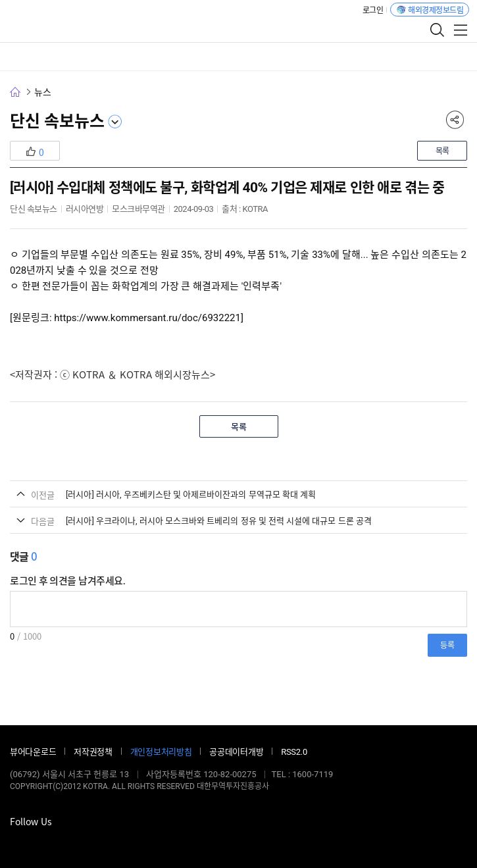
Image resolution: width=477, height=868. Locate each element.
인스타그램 (56, 842)
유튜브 (76, 842)
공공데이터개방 (236, 752)
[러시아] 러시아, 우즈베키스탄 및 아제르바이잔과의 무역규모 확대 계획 (191, 495)
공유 (455, 120)
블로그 (36, 842)
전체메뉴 (461, 30)
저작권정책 (93, 752)
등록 (447, 645)
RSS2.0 (294, 752)
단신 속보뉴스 (57, 121)
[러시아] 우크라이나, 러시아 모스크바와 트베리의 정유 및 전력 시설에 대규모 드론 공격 (219, 521)
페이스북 (16, 842)
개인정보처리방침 (161, 752)
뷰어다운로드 (33, 752)
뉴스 (42, 92)
